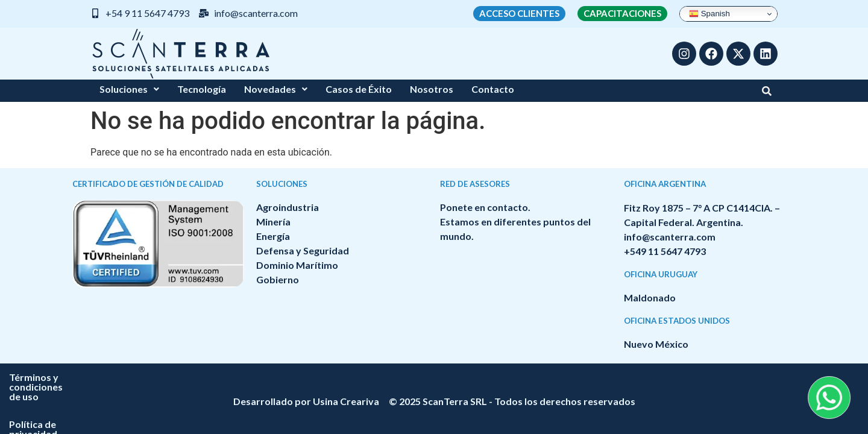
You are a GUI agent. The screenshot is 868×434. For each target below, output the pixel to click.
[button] (129, 89)
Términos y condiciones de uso (377, 377)
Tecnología (202, 89)
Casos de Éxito (359, 89)
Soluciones (129, 89)
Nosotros (432, 89)
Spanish (709, 14)
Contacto (493, 89)
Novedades (276, 89)
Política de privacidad (511, 377)
